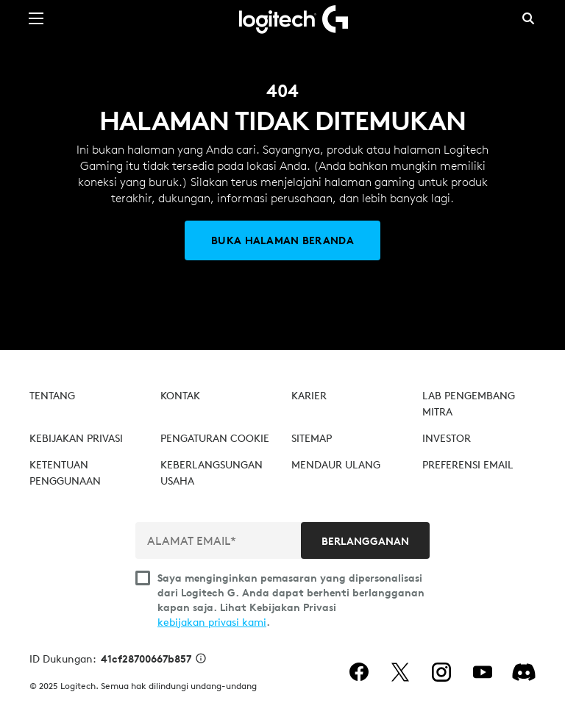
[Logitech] (282, 18)
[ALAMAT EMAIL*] (220, 540)
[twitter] (400, 672)
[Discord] (524, 672)
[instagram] (441, 672)
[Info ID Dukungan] (201, 660)
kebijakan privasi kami (212, 622)
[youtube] (483, 672)
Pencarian (528, 18)
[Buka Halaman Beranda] (282, 240)
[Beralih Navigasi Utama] (36, 18)
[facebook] (359, 672)
